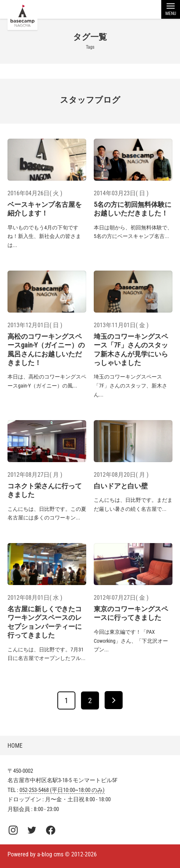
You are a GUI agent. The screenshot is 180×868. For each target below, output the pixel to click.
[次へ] (114, 700)
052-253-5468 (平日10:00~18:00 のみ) (62, 790)
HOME (15, 746)
